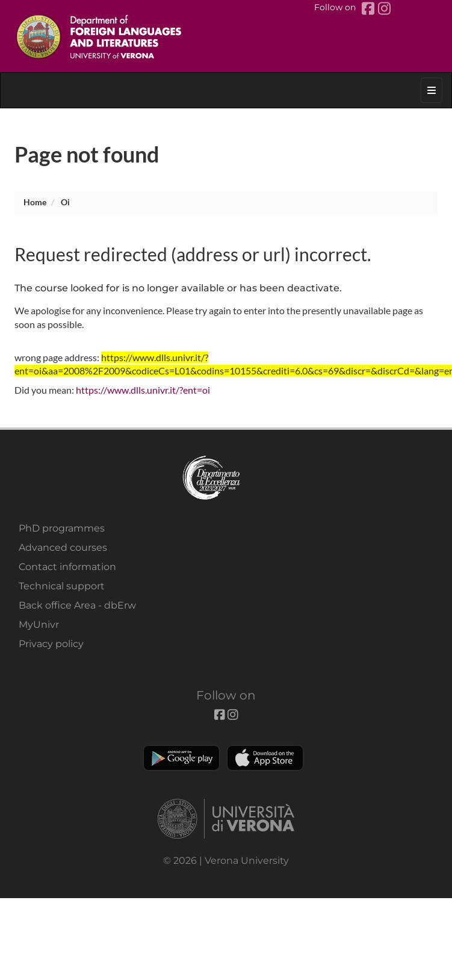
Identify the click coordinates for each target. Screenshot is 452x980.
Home (35, 202)
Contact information (67, 567)
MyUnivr (39, 625)
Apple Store (265, 758)
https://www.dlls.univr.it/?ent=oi (143, 390)
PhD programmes (62, 528)
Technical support (62, 586)
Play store (181, 758)
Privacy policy (51, 644)
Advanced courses (63, 547)
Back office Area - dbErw (77, 605)
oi (65, 202)
